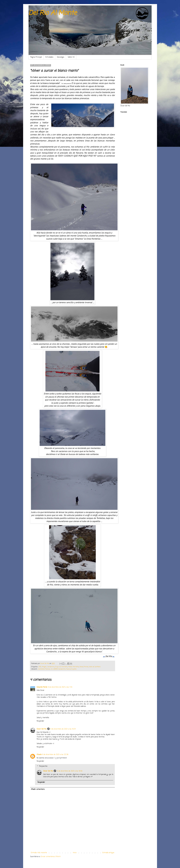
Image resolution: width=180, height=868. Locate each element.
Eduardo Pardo (42, 687)
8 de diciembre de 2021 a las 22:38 (55, 755)
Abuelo (39, 755)
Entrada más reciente (39, 853)
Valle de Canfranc (95, 667)
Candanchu (51, 667)
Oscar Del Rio (42, 729)
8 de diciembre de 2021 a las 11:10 (60, 687)
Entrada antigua (108, 853)
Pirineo (86, 667)
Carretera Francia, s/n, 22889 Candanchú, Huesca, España (57, 669)
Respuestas (43, 766)
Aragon (44, 667)
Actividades (49, 57)
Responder (40, 721)
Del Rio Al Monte (53, 13)
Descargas (61, 57)
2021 (40, 667)
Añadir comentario (38, 789)
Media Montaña (74, 667)
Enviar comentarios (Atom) (51, 857)
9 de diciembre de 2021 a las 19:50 (70, 771)
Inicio (75, 853)
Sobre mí (71, 57)
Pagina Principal (36, 57)
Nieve (81, 667)
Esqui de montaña (61, 667)
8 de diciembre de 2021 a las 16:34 (63, 729)
